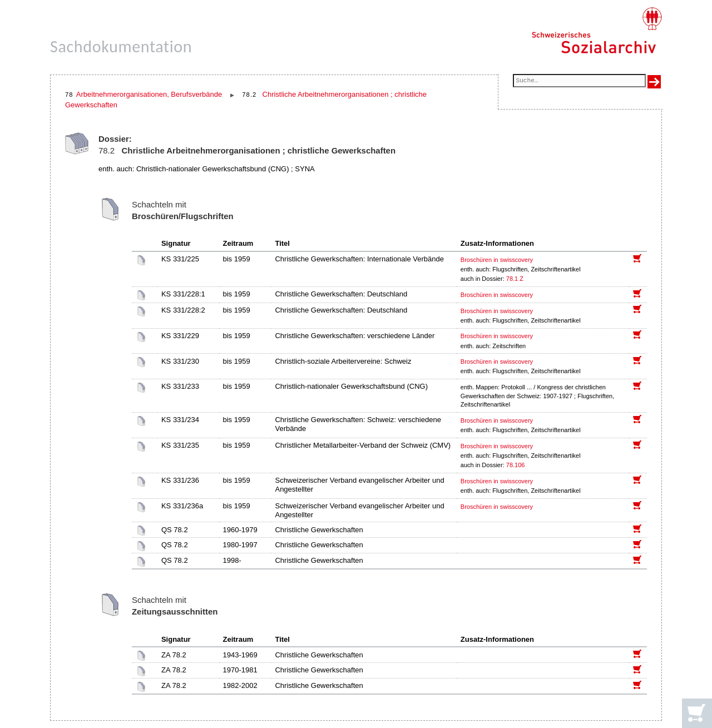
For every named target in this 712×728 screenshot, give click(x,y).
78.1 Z (515, 279)
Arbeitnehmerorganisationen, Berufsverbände (149, 94)
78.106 (516, 465)
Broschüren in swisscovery (497, 260)
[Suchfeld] (579, 81)
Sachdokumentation (121, 46)
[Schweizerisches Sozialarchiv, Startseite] (597, 31)
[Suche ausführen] (654, 82)
